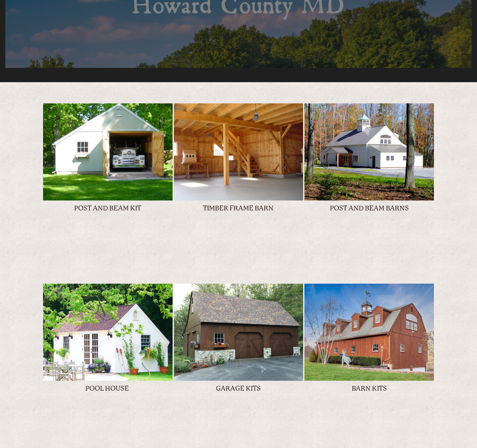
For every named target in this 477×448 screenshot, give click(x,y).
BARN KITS (369, 389)
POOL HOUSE (108, 389)
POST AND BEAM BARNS (369, 208)
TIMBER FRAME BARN (238, 208)
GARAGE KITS (238, 389)
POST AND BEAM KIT (108, 208)
